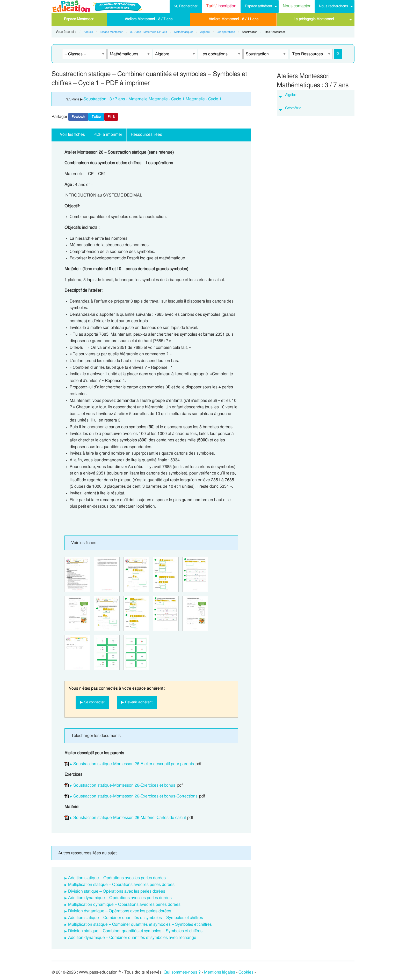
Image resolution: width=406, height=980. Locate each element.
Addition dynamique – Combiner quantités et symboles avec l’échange (132, 938)
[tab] (316, 96)
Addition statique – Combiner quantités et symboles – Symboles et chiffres (136, 918)
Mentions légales (220, 972)
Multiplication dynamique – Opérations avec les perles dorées (124, 904)
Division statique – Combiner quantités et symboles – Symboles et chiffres (135, 931)
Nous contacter (297, 6)
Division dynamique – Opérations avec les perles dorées (120, 911)
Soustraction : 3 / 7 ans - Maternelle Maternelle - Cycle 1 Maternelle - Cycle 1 (153, 99)
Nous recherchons (334, 6)
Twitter (96, 117)
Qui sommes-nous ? (182, 972)
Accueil (88, 32)
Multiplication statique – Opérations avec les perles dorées (121, 885)
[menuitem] (186, 6)
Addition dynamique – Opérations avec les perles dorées (120, 898)
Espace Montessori (79, 19)
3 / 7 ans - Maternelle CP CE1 (149, 32)
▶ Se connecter (92, 702)
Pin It (111, 117)
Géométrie (293, 108)
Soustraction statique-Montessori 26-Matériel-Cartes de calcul (129, 818)
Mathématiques (184, 32)
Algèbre (205, 32)
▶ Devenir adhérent (137, 702)
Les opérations (226, 32)
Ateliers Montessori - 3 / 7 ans (149, 19)
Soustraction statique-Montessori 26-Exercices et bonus (124, 785)
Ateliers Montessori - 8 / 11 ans (234, 19)
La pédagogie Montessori (314, 19)
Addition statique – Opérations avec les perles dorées (117, 878)
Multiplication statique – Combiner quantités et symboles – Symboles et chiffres (140, 924)
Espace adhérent (259, 6)
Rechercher (186, 6)
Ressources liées (146, 134)
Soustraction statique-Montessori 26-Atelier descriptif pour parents (134, 764)
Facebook (78, 117)
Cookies (246, 972)
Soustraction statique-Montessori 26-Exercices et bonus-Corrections (135, 796)
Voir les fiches (72, 134)
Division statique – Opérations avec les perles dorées (117, 891)
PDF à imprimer (108, 134)
